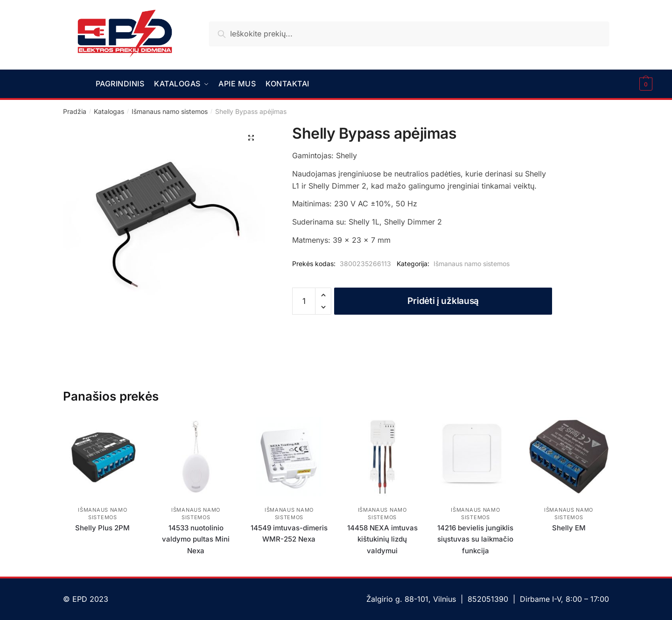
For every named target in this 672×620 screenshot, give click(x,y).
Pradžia (75, 111)
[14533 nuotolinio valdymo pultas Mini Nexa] (196, 456)
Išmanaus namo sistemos (170, 111)
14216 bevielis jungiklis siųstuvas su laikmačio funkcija (475, 539)
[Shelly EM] (569, 456)
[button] (251, 137)
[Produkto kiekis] (304, 301)
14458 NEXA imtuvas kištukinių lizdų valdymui (382, 539)
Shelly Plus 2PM (102, 527)
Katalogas (109, 111)
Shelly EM (569, 527)
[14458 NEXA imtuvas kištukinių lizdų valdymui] (382, 456)
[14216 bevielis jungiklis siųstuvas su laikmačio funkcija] (476, 456)
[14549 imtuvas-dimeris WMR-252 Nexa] (289, 456)
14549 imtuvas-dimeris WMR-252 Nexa (289, 533)
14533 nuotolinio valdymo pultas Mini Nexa (196, 539)
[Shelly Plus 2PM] (103, 456)
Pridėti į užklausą (443, 300)
